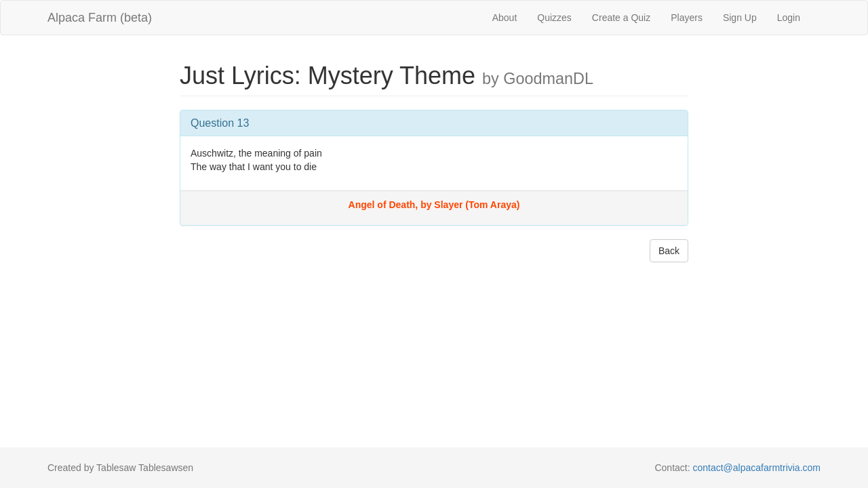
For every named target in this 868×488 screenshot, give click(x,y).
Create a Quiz (621, 18)
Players (687, 18)
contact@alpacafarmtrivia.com (756, 468)
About (505, 18)
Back (669, 251)
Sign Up (740, 18)
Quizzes (554, 18)
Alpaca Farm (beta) (100, 18)
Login (789, 18)
